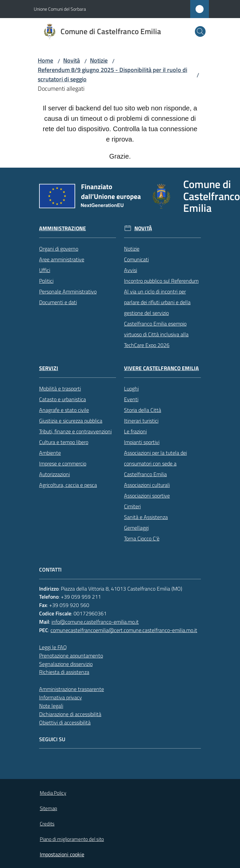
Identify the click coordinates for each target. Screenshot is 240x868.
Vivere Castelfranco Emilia (161, 368)
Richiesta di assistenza (64, 672)
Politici (46, 281)
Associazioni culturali (147, 485)
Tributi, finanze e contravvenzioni (75, 431)
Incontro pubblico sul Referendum (161, 281)
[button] (200, 31)
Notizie (99, 60)
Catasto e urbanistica (63, 399)
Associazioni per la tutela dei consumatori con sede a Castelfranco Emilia (155, 463)
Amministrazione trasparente (72, 689)
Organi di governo (59, 249)
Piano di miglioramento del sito (72, 839)
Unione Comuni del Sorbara (60, 9)
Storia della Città (143, 410)
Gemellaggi (136, 528)
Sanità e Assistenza (146, 517)
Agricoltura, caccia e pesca (68, 485)
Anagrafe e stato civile (64, 410)
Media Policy (53, 793)
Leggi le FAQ (53, 647)
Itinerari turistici (141, 421)
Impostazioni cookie (62, 854)
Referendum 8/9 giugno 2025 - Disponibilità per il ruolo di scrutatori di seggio (112, 74)
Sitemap (48, 808)
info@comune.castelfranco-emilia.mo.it (95, 622)
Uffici (45, 270)
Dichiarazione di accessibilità (70, 714)
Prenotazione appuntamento (71, 656)
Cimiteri (132, 506)
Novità (72, 60)
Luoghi (131, 388)
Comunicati (136, 259)
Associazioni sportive (147, 496)
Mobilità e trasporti (60, 388)
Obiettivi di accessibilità (65, 722)
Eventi (131, 399)
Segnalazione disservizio (66, 664)
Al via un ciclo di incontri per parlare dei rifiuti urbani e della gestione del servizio (157, 302)
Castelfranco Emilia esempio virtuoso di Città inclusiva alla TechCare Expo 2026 (156, 334)
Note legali (51, 706)
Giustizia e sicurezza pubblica (71, 421)
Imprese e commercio (63, 463)
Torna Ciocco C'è (142, 538)
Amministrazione (63, 228)
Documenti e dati (58, 302)
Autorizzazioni (54, 474)
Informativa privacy (61, 697)
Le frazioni (135, 431)
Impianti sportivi (142, 442)
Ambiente (50, 453)
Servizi (49, 368)
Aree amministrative (62, 259)
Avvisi (131, 270)
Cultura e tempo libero (64, 442)
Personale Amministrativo (68, 291)
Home (45, 60)
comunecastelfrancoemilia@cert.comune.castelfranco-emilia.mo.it (124, 630)
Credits (47, 824)
